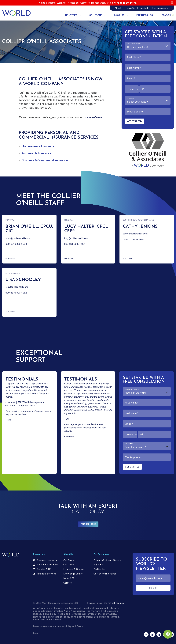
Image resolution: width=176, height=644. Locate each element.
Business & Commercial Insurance (45, 160)
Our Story (69, 560)
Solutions (96, 15)
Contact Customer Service (107, 560)
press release (93, 117)
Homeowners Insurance (38, 146)
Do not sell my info (114, 603)
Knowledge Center (73, 574)
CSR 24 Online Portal (105, 574)
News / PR (69, 578)
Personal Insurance (47, 565)
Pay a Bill (98, 565)
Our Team (69, 565)
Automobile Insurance (37, 153)
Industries (71, 15)
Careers (68, 583)
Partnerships (145, 15)
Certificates (99, 569)
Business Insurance (47, 560)
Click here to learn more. (122, 3)
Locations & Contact (74, 569)
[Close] (172, 3)
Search (168, 15)
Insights (119, 15)
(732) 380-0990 (88, 524)
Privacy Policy (94, 603)
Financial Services (46, 574)
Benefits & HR (44, 569)
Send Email (21, 258)
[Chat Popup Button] (166, 632)
